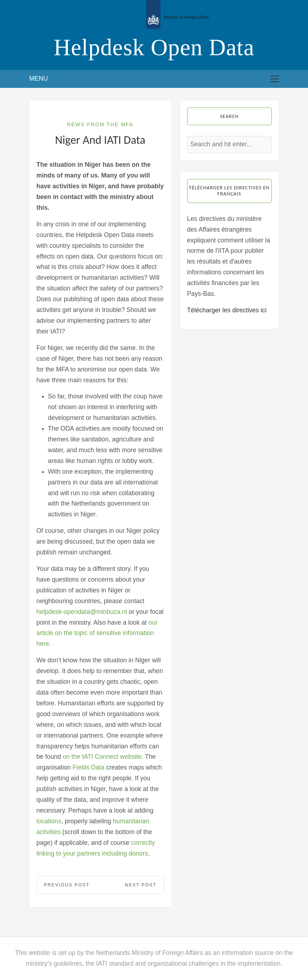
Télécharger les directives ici (227, 310)
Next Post (141, 885)
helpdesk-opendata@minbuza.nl (82, 612)
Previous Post (67, 885)
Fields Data (88, 767)
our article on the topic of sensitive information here (97, 633)
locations (49, 821)
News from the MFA (100, 124)
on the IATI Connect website (102, 757)
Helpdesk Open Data (154, 47)
